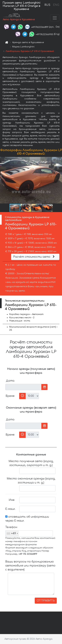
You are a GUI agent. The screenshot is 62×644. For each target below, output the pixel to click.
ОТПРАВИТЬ (46, 601)
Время (10, 396)
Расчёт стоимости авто (34, 257)
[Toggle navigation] (55, 18)
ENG (56, 5)
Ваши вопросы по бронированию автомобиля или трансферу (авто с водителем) (30, 566)
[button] (59, 180)
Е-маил (10, 509)
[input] (23, 387)
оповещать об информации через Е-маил (27, 519)
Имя (12, 500)
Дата (10, 381)
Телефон (11, 527)
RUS (47, 5)
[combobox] (12, 533)
